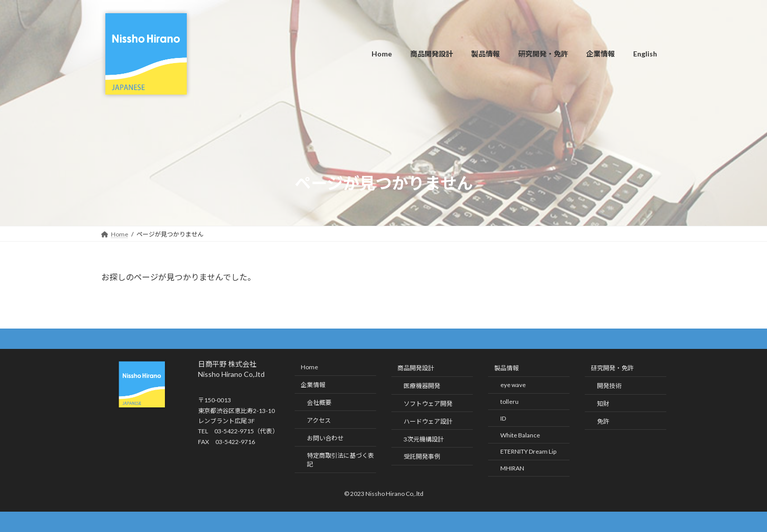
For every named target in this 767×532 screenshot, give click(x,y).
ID (503, 418)
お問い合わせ (325, 438)
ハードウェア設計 (428, 421)
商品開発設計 (416, 368)
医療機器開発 (422, 386)
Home (309, 367)
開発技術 (609, 386)
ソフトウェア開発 (428, 404)
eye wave (513, 385)
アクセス (319, 420)
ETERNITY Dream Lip (528, 451)
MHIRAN (512, 468)
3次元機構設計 (424, 439)
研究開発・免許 (612, 368)
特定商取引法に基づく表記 (340, 460)
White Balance (520, 435)
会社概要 (319, 403)
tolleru (509, 402)
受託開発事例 (422, 456)
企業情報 (313, 385)
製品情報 (506, 368)
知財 (603, 404)
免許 (603, 421)
